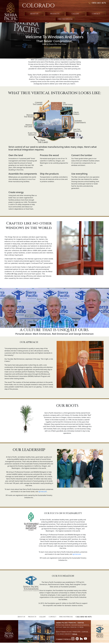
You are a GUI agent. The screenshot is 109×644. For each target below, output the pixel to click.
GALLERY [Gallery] (42, 617)
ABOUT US (34, 14)
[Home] (9, 631)
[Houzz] (82, 639)
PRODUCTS (55, 14)
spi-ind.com (43, 492)
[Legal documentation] (75, 634)
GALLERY (75, 14)
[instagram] (74, 639)
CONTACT (96, 14)
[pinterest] (78, 639)
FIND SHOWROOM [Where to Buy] (66, 617)
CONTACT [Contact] (52, 617)
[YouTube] (86, 639)
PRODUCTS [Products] (32, 617)
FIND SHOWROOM (65, 19)
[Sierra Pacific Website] (100, 631)
